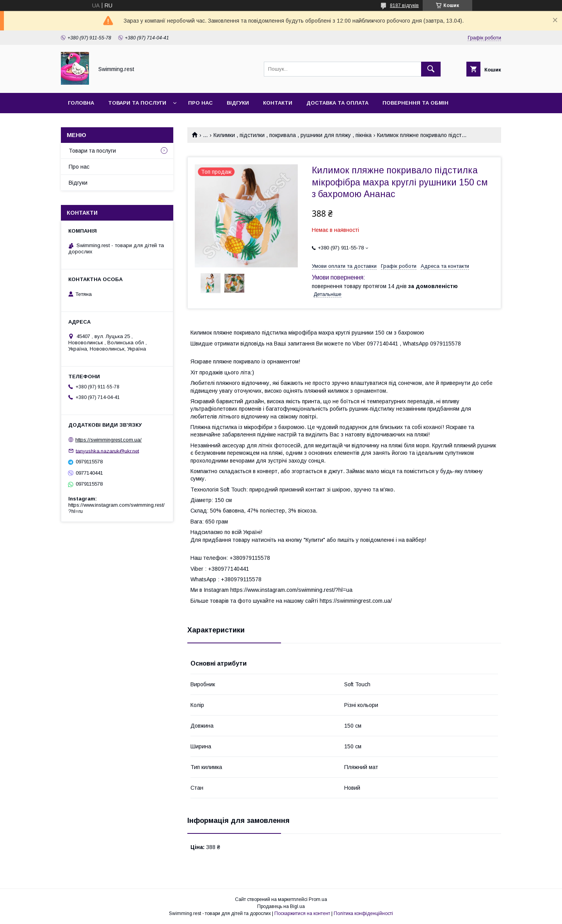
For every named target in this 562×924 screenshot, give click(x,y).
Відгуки (238, 103)
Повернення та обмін (415, 103)
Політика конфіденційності (363, 913)
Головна (81, 103)
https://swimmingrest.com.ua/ (108, 440)
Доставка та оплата (337, 103)
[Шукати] (431, 69)
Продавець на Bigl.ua (281, 906)
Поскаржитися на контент (302, 913)
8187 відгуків (404, 5)
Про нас (200, 103)
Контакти (278, 103)
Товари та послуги (137, 103)
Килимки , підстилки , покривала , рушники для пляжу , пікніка (293, 135)
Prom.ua (318, 899)
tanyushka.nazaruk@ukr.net (107, 451)
